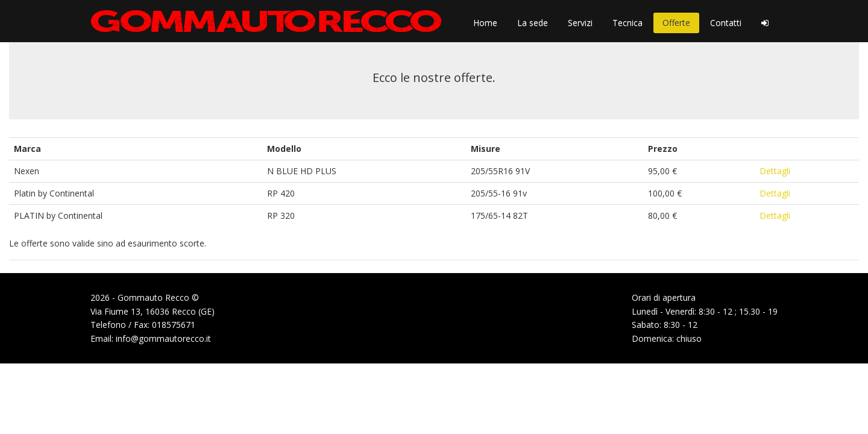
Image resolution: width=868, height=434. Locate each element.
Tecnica (627, 23)
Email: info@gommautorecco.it (151, 338)
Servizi (580, 23)
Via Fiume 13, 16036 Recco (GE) (153, 311)
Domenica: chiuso (667, 338)
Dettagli (775, 171)
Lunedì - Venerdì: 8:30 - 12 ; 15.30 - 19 (705, 311)
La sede (533, 23)
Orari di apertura (664, 297)
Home (485, 23)
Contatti (726, 23)
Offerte (676, 23)
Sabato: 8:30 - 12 (665, 325)
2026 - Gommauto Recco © (145, 297)
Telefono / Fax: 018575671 (143, 325)
